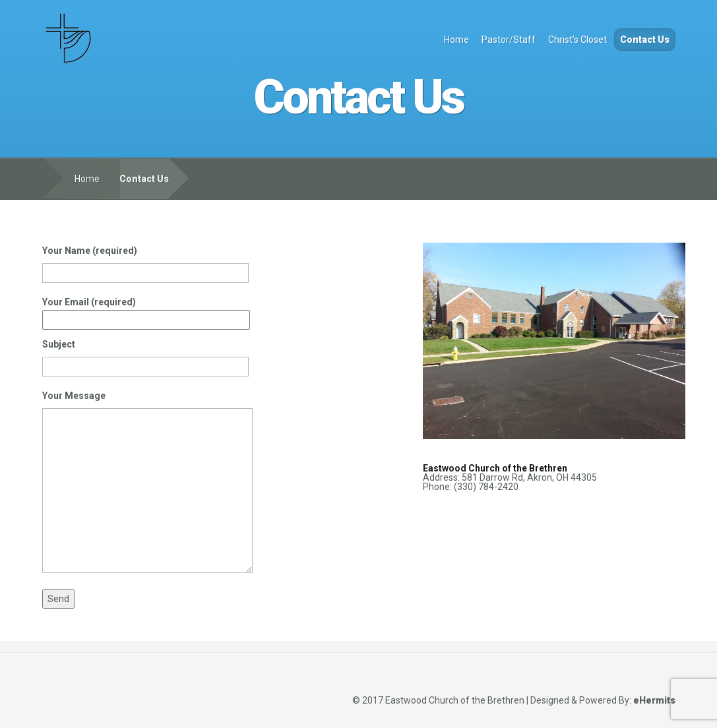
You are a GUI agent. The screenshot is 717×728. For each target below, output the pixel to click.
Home (456, 40)
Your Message (147, 485)
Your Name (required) (145, 262)
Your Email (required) (146, 311)
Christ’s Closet (577, 40)
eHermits (654, 700)
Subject (145, 355)
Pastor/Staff (509, 40)
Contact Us (645, 40)
